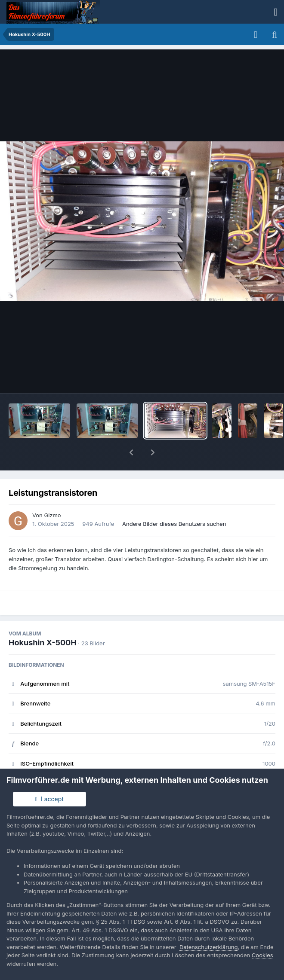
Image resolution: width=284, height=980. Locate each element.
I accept (49, 799)
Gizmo (52, 493)
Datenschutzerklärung (208, 947)
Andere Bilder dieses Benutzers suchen (174, 501)
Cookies (262, 955)
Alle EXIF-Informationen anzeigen (142, 766)
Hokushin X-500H (43, 620)
